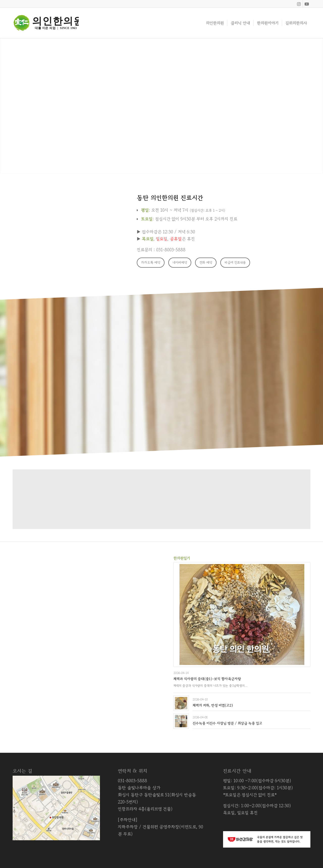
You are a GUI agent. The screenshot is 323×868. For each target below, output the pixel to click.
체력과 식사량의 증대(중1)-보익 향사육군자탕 (207, 679)
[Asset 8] (46, 23)
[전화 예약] (206, 263)
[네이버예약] (180, 263)
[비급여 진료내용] (235, 263)
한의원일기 (182, 558)
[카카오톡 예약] (151, 263)
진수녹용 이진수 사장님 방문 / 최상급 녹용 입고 (227, 723)
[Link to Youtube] (307, 4)
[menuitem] (215, 23)
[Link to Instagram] (299, 4)
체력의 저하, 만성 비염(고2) (213, 705)
